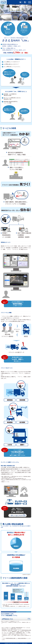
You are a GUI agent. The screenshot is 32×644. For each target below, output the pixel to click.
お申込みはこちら (16, 619)
